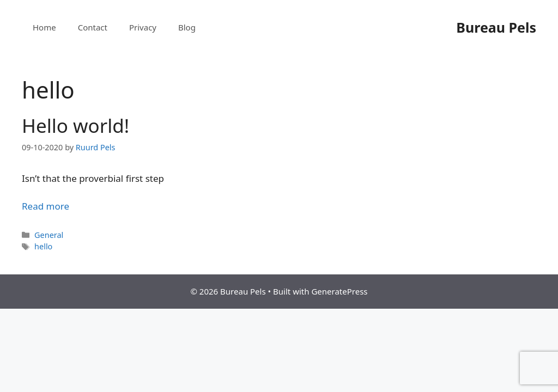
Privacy (143, 27)
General (49, 235)
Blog (187, 27)
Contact (93, 27)
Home (44, 27)
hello (43, 246)
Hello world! (75, 125)
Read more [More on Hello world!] (46, 206)
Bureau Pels (496, 27)
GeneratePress (339, 291)
